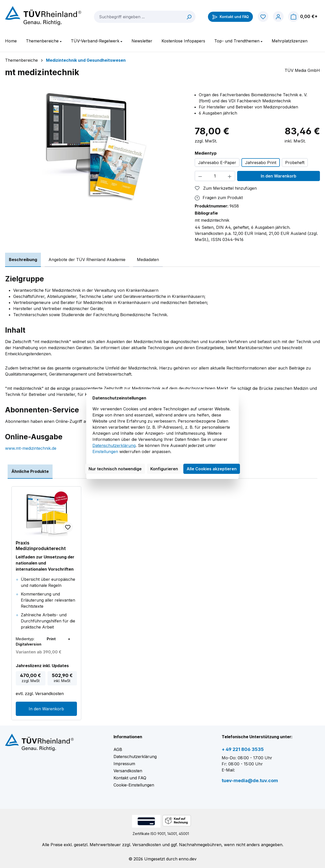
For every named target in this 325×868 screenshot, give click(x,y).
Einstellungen (105, 452)
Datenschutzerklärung (114, 445)
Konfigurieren (164, 469)
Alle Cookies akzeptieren (212, 469)
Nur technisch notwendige (115, 469)
